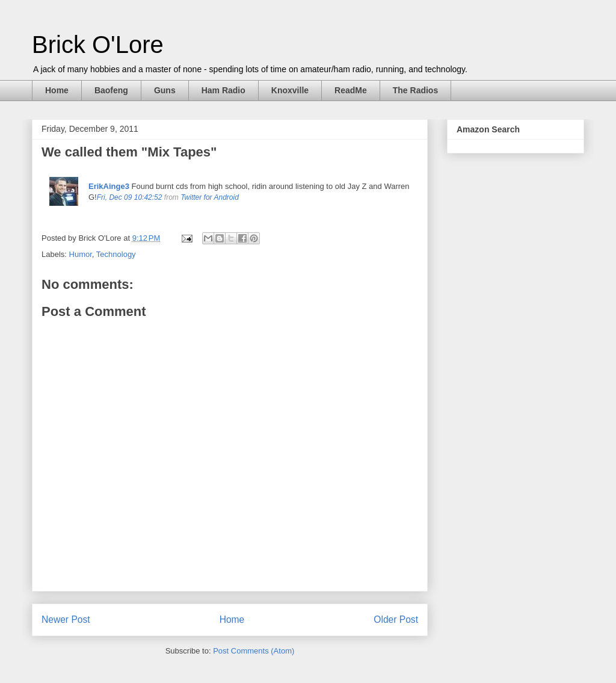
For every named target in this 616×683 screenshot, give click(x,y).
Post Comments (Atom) (254, 651)
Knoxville (290, 90)
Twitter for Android (210, 197)
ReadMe (351, 90)
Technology (116, 254)
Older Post (396, 620)
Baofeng (111, 90)
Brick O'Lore (98, 45)
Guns (165, 90)
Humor (81, 254)
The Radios (415, 90)
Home (57, 90)
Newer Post (66, 620)
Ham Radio (223, 90)
